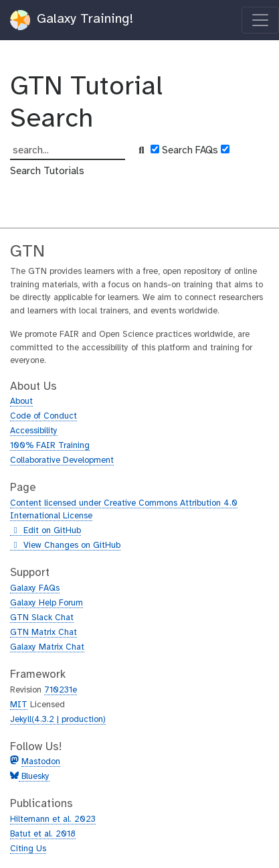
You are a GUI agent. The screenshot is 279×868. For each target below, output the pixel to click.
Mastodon (41, 762)
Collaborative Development (62, 460)
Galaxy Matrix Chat (47, 647)
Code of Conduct (43, 416)
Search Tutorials (47, 171)
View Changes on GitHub (65, 546)
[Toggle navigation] (260, 20)
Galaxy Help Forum (46, 603)
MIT (19, 705)
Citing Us (28, 849)
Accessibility (34, 431)
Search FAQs (190, 151)
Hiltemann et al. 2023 (53, 819)
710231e (61, 690)
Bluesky (34, 777)
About (21, 402)
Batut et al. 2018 (43, 834)
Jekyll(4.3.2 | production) (58, 720)
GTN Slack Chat (42, 618)
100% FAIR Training (50, 446)
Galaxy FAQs (35, 588)
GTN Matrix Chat (43, 633)
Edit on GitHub (45, 531)
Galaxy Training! (72, 20)
